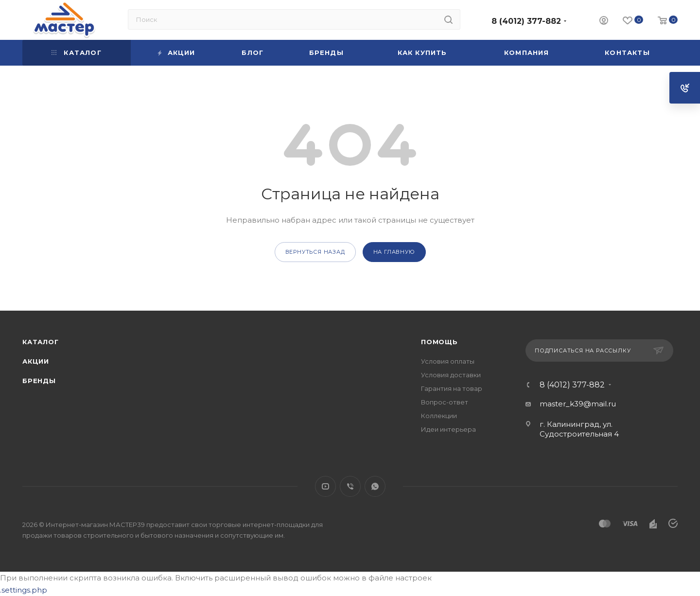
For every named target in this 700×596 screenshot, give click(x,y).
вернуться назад (315, 252)
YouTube (325, 486)
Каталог (41, 342)
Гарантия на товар (452, 388)
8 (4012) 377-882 (526, 21)
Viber (350, 486)
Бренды (39, 381)
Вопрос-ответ (445, 402)
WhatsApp (375, 486)
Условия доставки (451, 375)
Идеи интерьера (448, 429)
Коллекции (439, 416)
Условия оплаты (448, 361)
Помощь (439, 342)
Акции (36, 361)
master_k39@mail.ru (578, 404)
